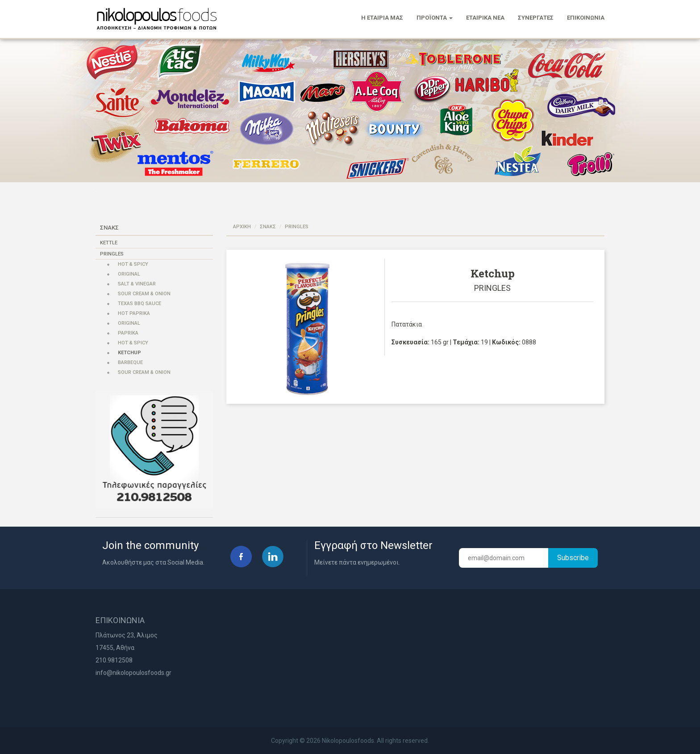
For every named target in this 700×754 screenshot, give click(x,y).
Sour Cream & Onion (144, 294)
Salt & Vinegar (137, 284)
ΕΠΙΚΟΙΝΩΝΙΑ (586, 18)
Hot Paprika (134, 313)
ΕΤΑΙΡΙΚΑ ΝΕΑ (485, 18)
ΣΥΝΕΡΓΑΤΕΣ (536, 18)
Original (129, 274)
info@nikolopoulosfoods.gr (133, 673)
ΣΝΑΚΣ (268, 227)
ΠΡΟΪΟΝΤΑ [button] (435, 18)
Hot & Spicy (133, 264)
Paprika (128, 333)
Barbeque (130, 362)
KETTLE (109, 243)
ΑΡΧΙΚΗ (242, 227)
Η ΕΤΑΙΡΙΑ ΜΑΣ (382, 18)
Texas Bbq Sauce (140, 304)
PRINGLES (112, 254)
